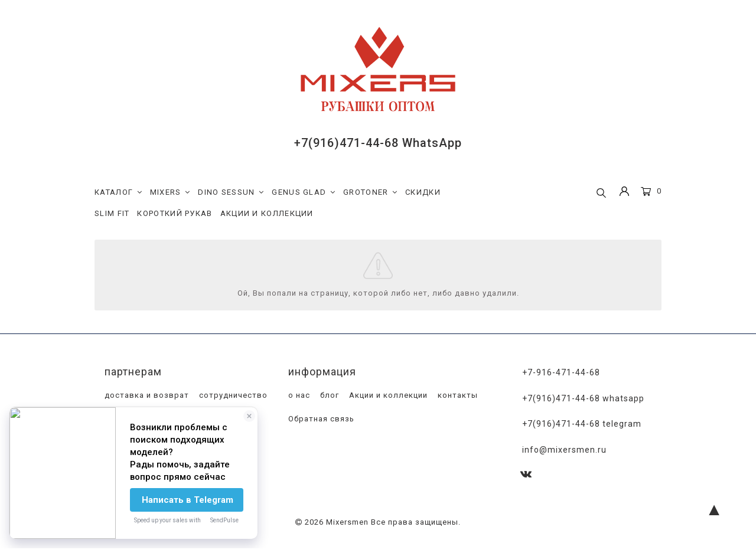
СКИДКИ (423, 192)
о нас (298, 396)
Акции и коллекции (387, 396)
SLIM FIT (112, 213)
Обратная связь (320, 419)
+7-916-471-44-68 (561, 373)
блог (328, 396)
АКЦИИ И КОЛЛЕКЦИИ (267, 213)
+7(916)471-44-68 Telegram (582, 424)
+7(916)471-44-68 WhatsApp (378, 143)
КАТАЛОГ (118, 192)
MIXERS (170, 192)
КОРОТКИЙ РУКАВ (175, 213)
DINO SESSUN (231, 192)
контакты (457, 396)
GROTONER (370, 192)
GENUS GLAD (304, 192)
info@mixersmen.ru (564, 449)
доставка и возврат (146, 396)
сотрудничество (232, 396)
